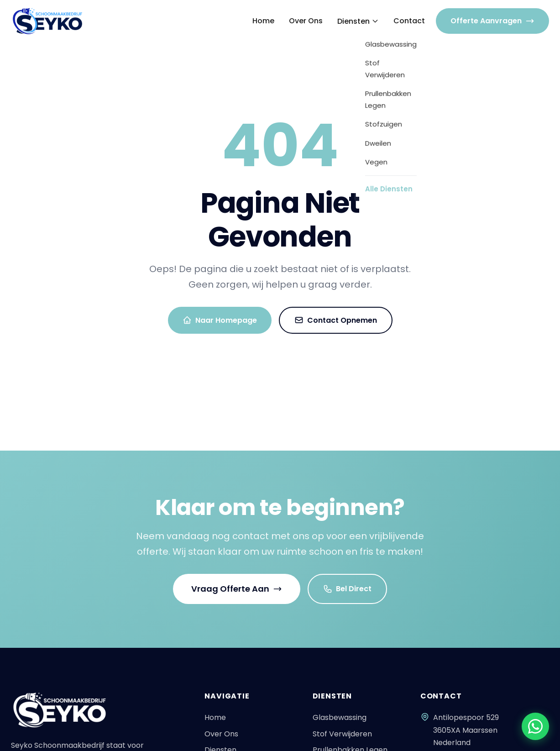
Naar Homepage (220, 320)
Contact (409, 21)
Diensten (358, 21)
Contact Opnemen (336, 320)
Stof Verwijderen (342, 734)
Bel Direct (347, 589)
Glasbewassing (340, 717)
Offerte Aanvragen (492, 21)
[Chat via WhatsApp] (535, 726)
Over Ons (306, 21)
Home (263, 21)
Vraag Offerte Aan (237, 589)
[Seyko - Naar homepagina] (47, 21)
